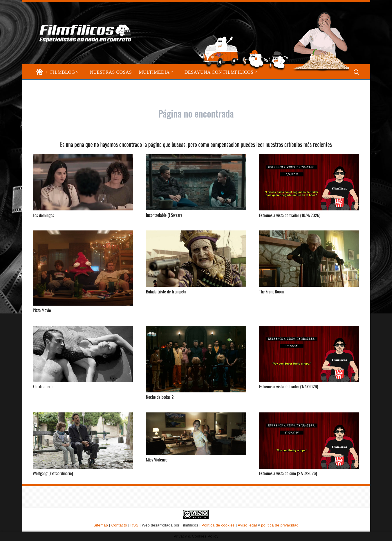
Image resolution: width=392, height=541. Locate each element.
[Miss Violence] (196, 433)
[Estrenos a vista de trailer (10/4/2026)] (309, 182)
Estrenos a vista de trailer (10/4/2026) (290, 215)
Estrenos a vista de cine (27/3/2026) (288, 473)
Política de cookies (218, 525)
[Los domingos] (83, 182)
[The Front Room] (309, 259)
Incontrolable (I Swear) (164, 214)
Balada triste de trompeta (166, 291)
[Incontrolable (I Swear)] (196, 182)
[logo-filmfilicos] (85, 33)
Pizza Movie (42, 310)
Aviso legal (247, 525)
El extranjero (43, 386)
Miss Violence (157, 459)
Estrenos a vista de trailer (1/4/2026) (289, 386)
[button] (77, 72)
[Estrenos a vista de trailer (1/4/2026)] (309, 354)
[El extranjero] (83, 354)
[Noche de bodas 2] (196, 359)
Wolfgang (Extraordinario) (53, 473)
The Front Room (271, 291)
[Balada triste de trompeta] (196, 259)
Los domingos (43, 215)
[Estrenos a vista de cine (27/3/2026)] (309, 440)
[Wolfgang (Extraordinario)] (83, 440)
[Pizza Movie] (83, 268)
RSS (135, 525)
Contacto (119, 525)
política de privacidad (280, 525)
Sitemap (101, 525)
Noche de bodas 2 (160, 397)
